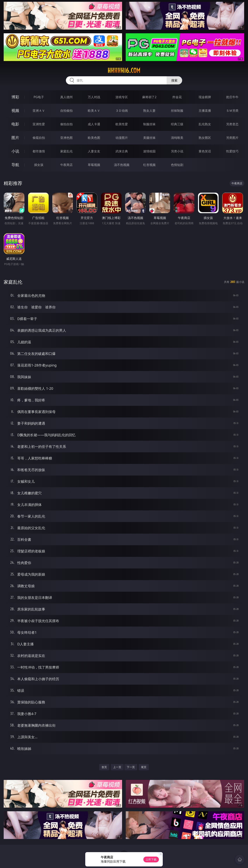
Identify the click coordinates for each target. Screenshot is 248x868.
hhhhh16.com (124, 70)
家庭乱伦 (66, 151)
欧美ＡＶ (94, 111)
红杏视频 (149, 165)
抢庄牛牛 (232, 97)
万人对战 (94, 97)
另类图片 (232, 138)
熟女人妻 (149, 111)
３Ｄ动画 (122, 111)
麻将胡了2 (149, 97)
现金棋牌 (205, 97)
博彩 (15, 97)
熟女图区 (205, 138)
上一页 (117, 767)
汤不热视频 (122, 165)
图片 (15, 138)
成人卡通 (94, 124)
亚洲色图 (66, 138)
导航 (15, 165)
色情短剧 (177, 165)
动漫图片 (122, 138)
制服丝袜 (149, 124)
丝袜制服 (177, 111)
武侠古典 (122, 151)
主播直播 (205, 111)
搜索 (174, 80)
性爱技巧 (232, 151)
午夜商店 (66, 165)
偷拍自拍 (66, 124)
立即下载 (151, 859)
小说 (15, 151)
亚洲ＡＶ (39, 111)
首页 (104, 767)
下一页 (131, 767)
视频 (15, 110)
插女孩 (39, 165)
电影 (15, 124)
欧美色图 (94, 138)
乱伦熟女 (205, 124)
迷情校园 (149, 151)
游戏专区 (122, 97)
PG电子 (39, 97)
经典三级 (177, 124)
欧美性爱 (122, 124)
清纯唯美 (177, 138)
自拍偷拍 (66, 111)
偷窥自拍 (39, 138)
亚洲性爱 (39, 124)
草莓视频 (94, 165)
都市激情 (39, 151)
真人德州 (66, 97)
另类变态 (232, 124)
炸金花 (177, 97)
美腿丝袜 (149, 138)
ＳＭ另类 (232, 111)
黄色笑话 (205, 151)
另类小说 (177, 151)
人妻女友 (94, 151)
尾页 (144, 767)
